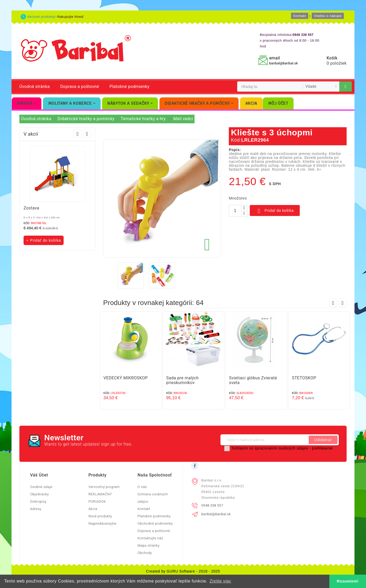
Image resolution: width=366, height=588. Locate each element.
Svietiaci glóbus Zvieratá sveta (253, 380)
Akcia (93, 509)
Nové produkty (100, 516)
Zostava (31, 208)
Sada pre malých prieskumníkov (182, 380)
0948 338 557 (212, 505)
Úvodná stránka (35, 87)
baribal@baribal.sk (283, 63)
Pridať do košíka (275, 211)
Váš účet (39, 475)
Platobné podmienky (129, 87)
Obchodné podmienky (155, 523)
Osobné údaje (41, 487)
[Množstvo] (235, 211)
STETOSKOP (304, 378)
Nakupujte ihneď (70, 17)
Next (87, 134)
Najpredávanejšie (102, 523)
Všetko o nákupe (328, 16)
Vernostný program (104, 487)
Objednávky (40, 494)
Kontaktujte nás (150, 538)
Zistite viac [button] (220, 581)
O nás (142, 487)
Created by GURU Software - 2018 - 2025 (183, 571)
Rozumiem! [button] (348, 581)
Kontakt (300, 16)
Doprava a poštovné (80, 87)
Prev (78, 134)
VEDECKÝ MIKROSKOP (126, 378)
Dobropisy (38, 501)
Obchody (145, 553)
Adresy (36, 509)
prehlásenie (322, 448)
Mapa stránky (148, 545)
